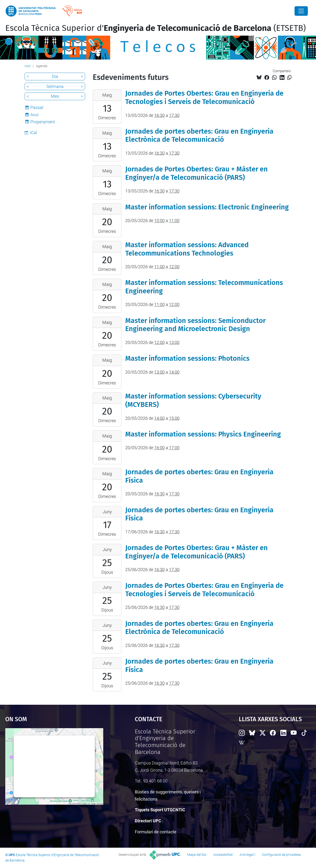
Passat (37, 107)
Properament (43, 122)
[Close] (301, 11)
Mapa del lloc (197, 855)
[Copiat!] (289, 78)
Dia (55, 76)
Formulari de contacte (156, 832)
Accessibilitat (223, 855)
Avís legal (246, 855)
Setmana (55, 86)
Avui (34, 115)
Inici (28, 66)
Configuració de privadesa (281, 855)
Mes (55, 96)
